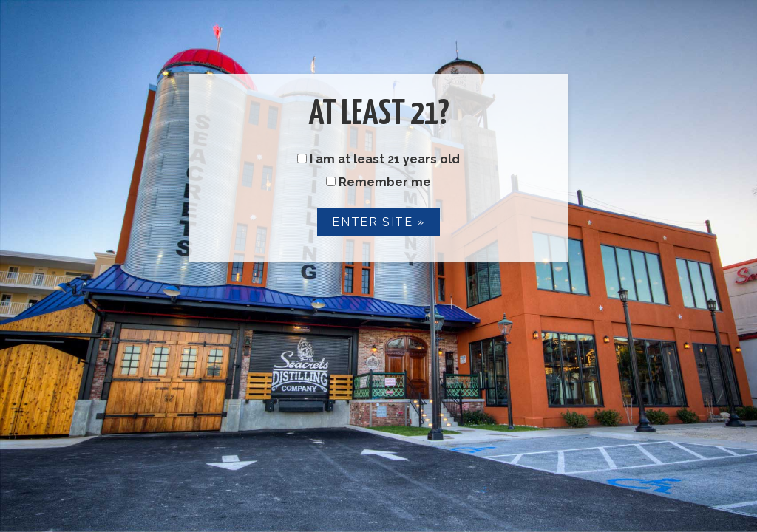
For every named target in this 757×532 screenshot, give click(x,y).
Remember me (378, 182)
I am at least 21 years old (378, 159)
